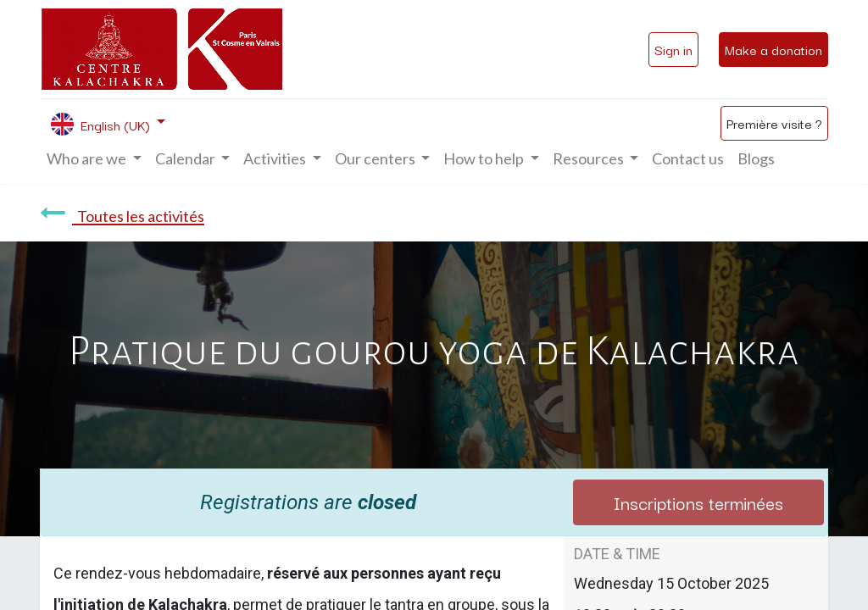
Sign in (673, 49)
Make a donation (773, 49)
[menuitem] (688, 159)
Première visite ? (774, 123)
